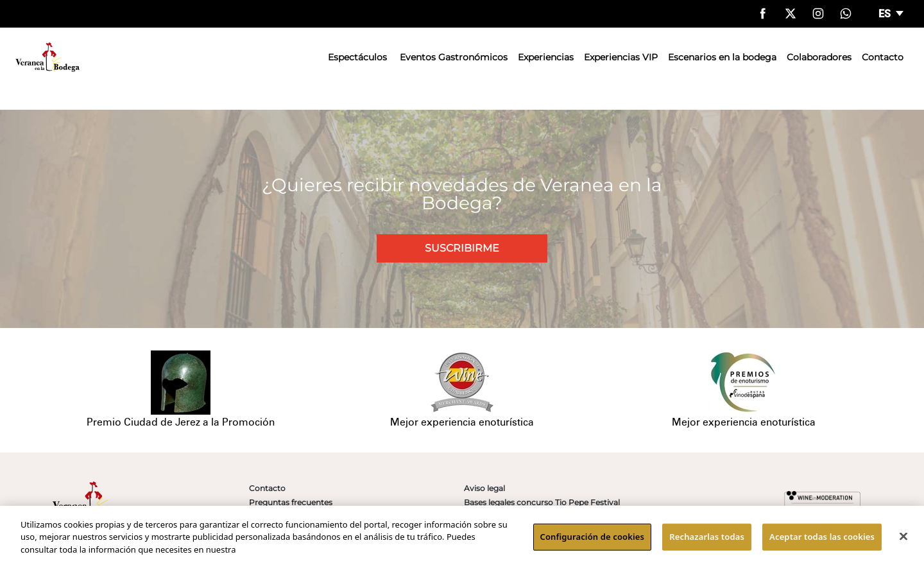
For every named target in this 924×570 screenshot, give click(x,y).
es (886, 14)
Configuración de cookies (593, 540)
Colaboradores (819, 57)
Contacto (883, 57)
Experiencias (546, 57)
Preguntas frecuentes (291, 502)
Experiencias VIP (621, 57)
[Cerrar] (903, 540)
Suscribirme (462, 248)
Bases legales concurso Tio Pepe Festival (542, 502)
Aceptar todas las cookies (822, 540)
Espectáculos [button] (357, 57)
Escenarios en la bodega (722, 57)
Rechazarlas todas (707, 540)
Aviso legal (484, 488)
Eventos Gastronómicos (454, 57)
